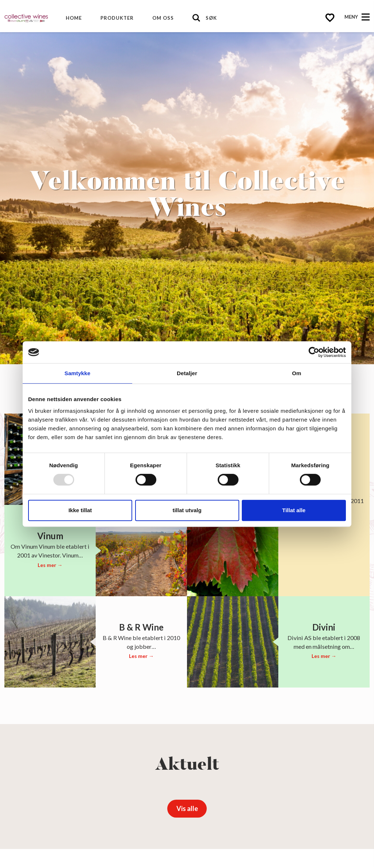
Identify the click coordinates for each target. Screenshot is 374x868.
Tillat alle (294, 510)
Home (74, 18)
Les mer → (50, 565)
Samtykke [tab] (78, 373)
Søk (211, 18)
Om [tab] (296, 373)
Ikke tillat (80, 510)
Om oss (163, 18)
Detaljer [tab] (187, 373)
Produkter (117, 18)
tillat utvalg (187, 510)
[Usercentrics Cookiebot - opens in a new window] (314, 352)
